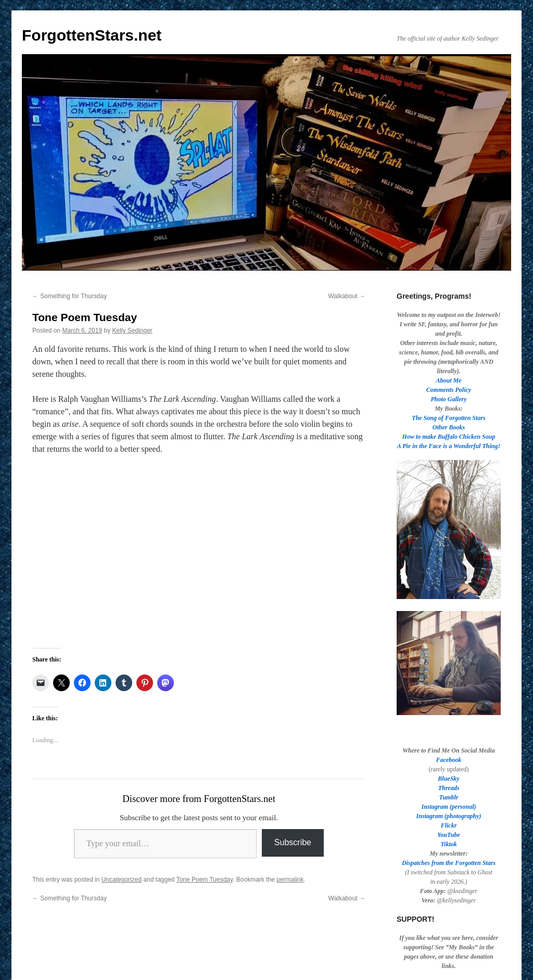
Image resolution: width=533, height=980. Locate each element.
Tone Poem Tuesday (205, 880)
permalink (290, 880)
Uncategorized (122, 880)
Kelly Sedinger (132, 330)
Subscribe (293, 842)
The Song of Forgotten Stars (448, 418)
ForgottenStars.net (92, 35)
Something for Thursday (69, 296)
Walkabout (347, 296)
